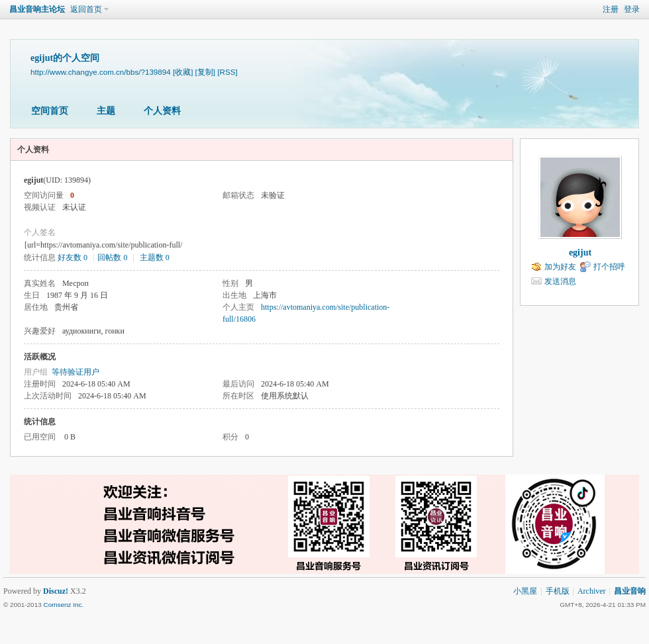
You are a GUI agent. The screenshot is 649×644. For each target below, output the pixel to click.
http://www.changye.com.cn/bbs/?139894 (101, 72)
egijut (580, 253)
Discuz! (56, 591)
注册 (611, 9)
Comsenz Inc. (63, 605)
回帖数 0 (112, 257)
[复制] (205, 72)
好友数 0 (73, 257)
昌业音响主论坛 (37, 9)
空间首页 (50, 111)
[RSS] (227, 72)
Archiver (592, 591)
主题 (106, 111)
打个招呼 (609, 267)
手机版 (558, 591)
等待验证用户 (75, 372)
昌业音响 (630, 591)
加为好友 (560, 267)
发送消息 (560, 281)
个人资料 (162, 111)
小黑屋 (525, 591)
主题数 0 (155, 257)
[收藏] (183, 72)
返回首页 (86, 9)
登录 (632, 9)
